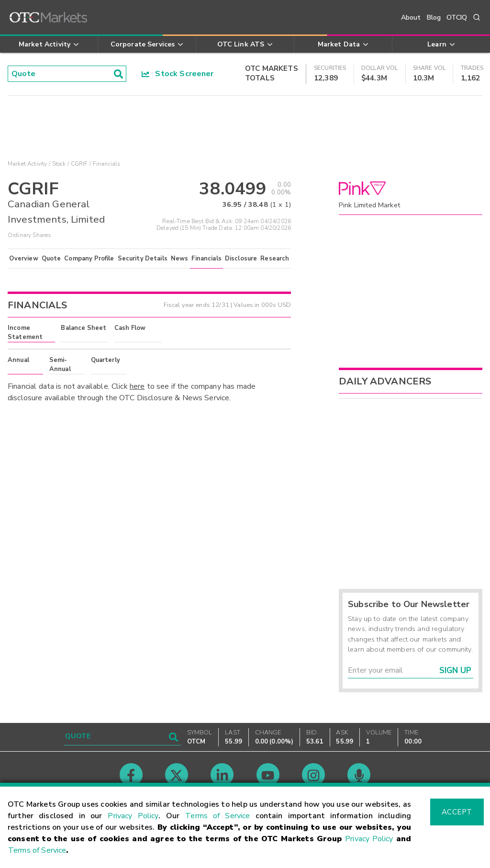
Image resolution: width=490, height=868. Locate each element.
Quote (51, 259)
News (180, 259)
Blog (434, 17)
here (137, 386)
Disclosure (241, 259)
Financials (206, 259)
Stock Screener (178, 74)
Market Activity (27, 164)
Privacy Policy (133, 816)
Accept (457, 812)
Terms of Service (217, 816)
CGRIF (79, 164)
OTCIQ (457, 17)
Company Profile (89, 259)
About (411, 17)
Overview (23, 259)
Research (275, 259)
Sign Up (455, 671)
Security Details (143, 259)
